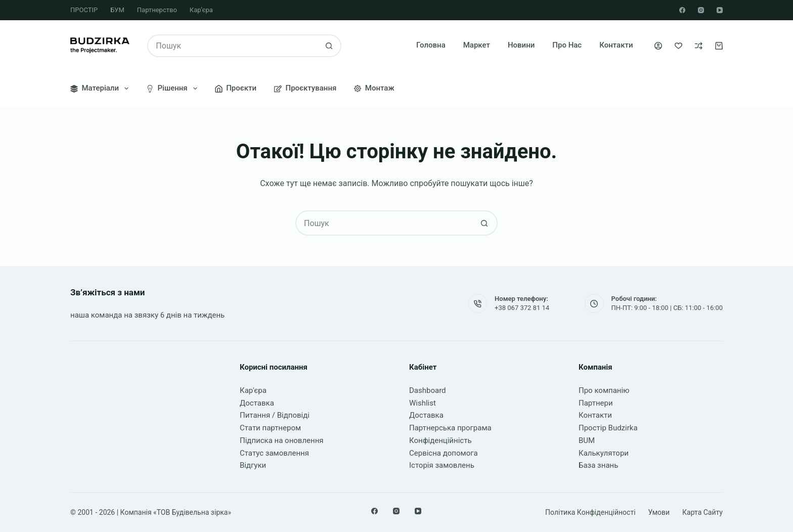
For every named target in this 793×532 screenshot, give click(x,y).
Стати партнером (270, 428)
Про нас (567, 45)
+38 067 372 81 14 (522, 308)
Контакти (616, 45)
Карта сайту (702, 512)
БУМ (117, 10)
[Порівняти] (699, 46)
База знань (598, 465)
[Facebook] (682, 10)
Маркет (477, 45)
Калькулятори (604, 453)
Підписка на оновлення (282, 440)
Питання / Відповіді (275, 415)
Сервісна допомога (444, 453)
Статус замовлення (274, 453)
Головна (431, 45)
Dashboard (428, 390)
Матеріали (101, 88)
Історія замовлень (442, 465)
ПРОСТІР (84, 10)
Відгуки (253, 465)
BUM (587, 440)
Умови (659, 512)
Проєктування (305, 88)
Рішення (174, 88)
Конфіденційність (440, 440)
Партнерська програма (450, 428)
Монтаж (374, 88)
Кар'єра (253, 390)
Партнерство (157, 10)
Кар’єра (201, 10)
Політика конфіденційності (590, 512)
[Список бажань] (678, 46)
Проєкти (236, 88)
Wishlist (423, 403)
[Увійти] (658, 46)
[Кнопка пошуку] (329, 46)
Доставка (257, 403)
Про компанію (604, 390)
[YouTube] (720, 10)
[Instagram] (701, 10)
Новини (521, 45)
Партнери (596, 403)
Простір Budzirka (608, 428)
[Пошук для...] (233, 46)
